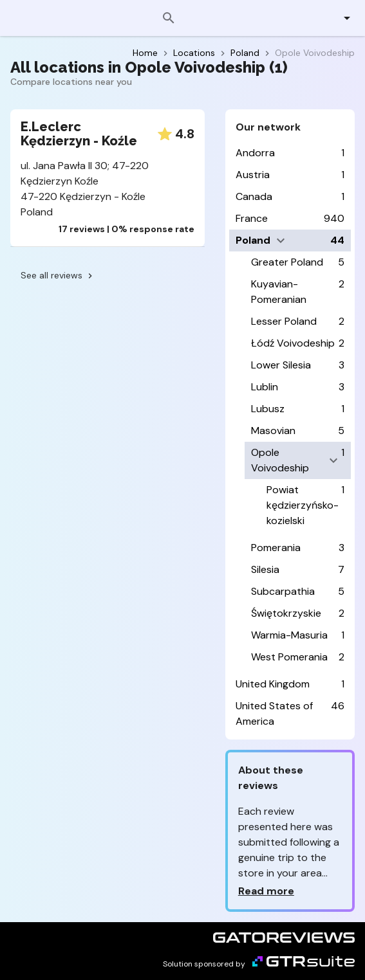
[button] (340, 18)
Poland (245, 53)
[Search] (169, 18)
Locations (194, 53)
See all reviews (58, 275)
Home (145, 53)
